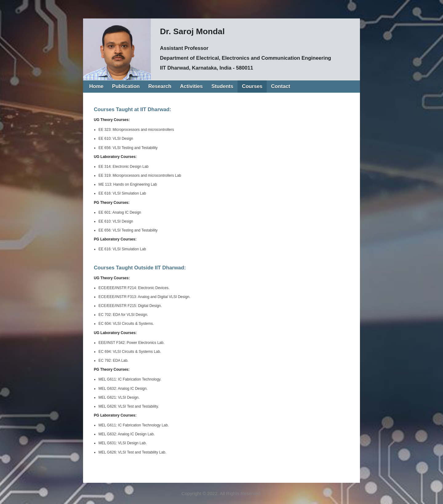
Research (160, 86)
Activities (191, 86)
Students (222, 86)
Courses (252, 86)
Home (96, 86)
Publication (126, 86)
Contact (281, 86)
